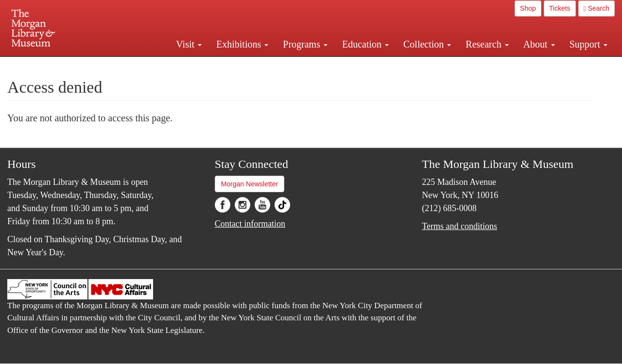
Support (588, 44)
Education (365, 44)
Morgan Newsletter (250, 184)
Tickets (560, 8)
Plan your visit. (195, 65)
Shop (528, 8)
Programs (305, 44)
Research (487, 44)
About (539, 44)
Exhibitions (242, 44)
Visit (189, 44)
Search (596, 8)
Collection (427, 44)
